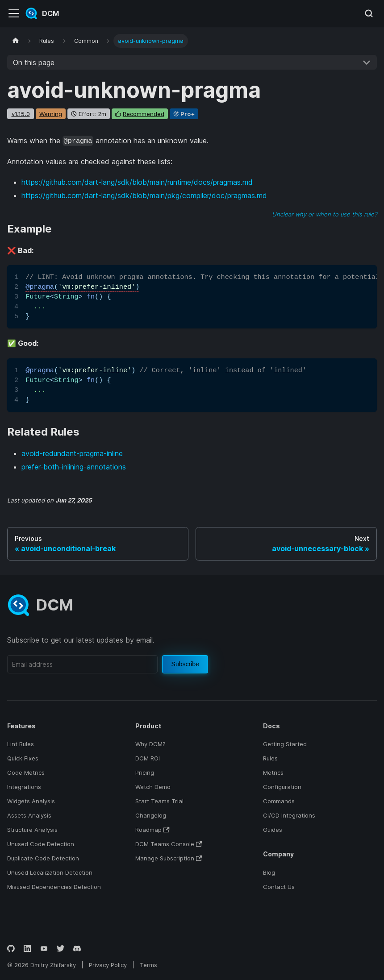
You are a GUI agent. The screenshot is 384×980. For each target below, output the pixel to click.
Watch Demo (153, 787)
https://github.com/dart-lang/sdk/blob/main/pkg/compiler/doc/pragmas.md (144, 195)
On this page (34, 62)
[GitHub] (11, 949)
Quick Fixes (23, 758)
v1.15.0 (21, 114)
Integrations (24, 787)
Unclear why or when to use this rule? (324, 214)
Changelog (151, 815)
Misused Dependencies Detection (54, 887)
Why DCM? (150, 744)
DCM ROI (148, 758)
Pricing (145, 772)
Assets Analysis (29, 815)
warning (51, 114)
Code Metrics (26, 772)
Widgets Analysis (31, 801)
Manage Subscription (169, 858)
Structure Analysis (32, 830)
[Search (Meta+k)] (369, 13)
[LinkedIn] (27, 949)
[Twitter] (61, 949)
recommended (144, 114)
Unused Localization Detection (50, 872)
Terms (148, 965)
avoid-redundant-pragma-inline (72, 453)
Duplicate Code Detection (43, 858)
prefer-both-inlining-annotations (74, 467)
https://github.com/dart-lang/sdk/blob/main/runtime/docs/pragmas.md (137, 182)
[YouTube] (44, 949)
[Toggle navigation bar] (14, 13)
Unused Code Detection (41, 844)
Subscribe (185, 664)
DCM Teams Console (169, 844)
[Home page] (16, 41)
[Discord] (77, 949)
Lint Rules (21, 744)
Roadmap (152, 830)
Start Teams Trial (159, 801)
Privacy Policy (108, 965)
